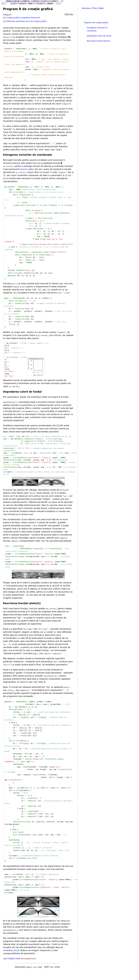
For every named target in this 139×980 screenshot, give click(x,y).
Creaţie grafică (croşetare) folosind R (23, 18)
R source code (25, 171)
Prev (95, 8)
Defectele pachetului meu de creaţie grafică (26, 21)
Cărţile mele (14, 967)
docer (86, 8)
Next (101, 8)
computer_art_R (11, 959)
